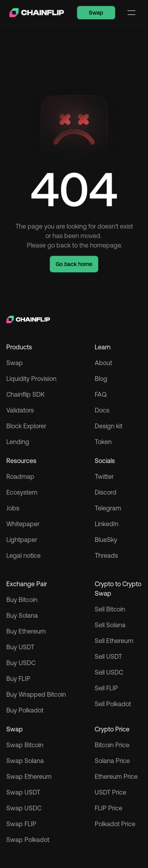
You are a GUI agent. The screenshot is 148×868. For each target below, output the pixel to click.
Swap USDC (24, 808)
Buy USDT (20, 647)
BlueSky (106, 540)
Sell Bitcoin (110, 609)
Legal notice (23, 555)
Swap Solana (26, 761)
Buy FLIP (18, 679)
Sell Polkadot (113, 704)
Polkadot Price (115, 824)
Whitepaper (23, 524)
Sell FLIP (106, 688)
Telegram (108, 508)
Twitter (104, 476)
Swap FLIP (21, 824)
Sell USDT (108, 656)
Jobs (13, 508)
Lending (18, 442)
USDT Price (111, 792)
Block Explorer (26, 426)
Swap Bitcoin (25, 745)
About (103, 363)
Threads (106, 555)
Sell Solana (110, 625)
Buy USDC (21, 663)
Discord (106, 492)
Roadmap (20, 476)
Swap (15, 363)
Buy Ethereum (26, 631)
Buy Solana (22, 615)
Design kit (109, 426)
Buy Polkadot (25, 710)
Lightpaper (22, 540)
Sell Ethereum (114, 641)
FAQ (101, 394)
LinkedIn (107, 524)
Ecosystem (22, 492)
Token (103, 442)
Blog (101, 379)
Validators (20, 410)
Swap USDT (23, 792)
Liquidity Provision (31, 379)
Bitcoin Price (112, 745)
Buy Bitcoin (22, 600)
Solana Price (112, 761)
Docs (102, 410)
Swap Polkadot (28, 840)
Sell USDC (109, 672)
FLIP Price (109, 808)
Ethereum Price (116, 776)
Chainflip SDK (25, 394)
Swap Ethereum (29, 776)
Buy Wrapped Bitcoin (36, 694)
